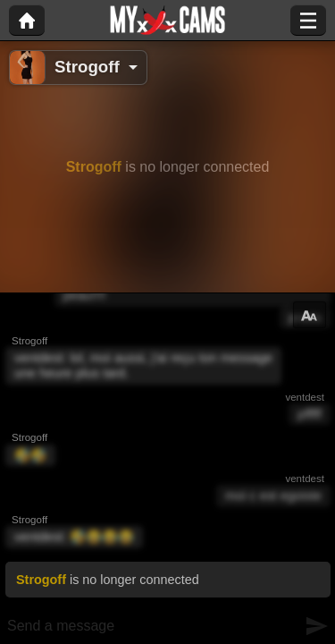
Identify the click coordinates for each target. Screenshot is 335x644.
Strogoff (87, 67)
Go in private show (221, 269)
